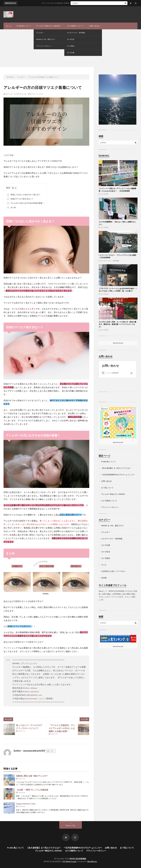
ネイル (104, 565)
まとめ (11, 207)
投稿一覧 (50, 751)
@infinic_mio (36, 695)
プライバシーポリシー (110, 507)
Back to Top (70, 825)
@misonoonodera (30, 698)
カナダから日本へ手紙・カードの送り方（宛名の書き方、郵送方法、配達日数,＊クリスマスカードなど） (117, 324)
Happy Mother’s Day (26, 804)
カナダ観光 (106, 558)
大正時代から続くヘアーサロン (114, 571)
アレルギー (40, 94)
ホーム (9, 26)
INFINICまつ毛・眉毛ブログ (26, 94)
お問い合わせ (94, 26)
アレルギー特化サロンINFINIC (48, 26)
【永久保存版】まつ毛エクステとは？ (116, 468)
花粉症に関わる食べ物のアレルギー (32, 776)
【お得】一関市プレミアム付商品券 (32, 790)
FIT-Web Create (70, 861)
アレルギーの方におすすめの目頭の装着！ (25, 203)
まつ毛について (107, 488)
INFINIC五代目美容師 (78, 859)
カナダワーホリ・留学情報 (110, 261)
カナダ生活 (105, 194)
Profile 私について (24, 26)
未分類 (104, 578)
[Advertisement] (70, 48)
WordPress (92, 861)
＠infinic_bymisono (31, 691)
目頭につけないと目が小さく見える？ (24, 195)
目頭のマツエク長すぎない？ (20, 199)
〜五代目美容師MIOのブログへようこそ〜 (118, 475)
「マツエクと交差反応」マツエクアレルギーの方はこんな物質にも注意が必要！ (62, 728)
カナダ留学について (75, 26)
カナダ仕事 (106, 545)
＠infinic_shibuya (30, 688)
